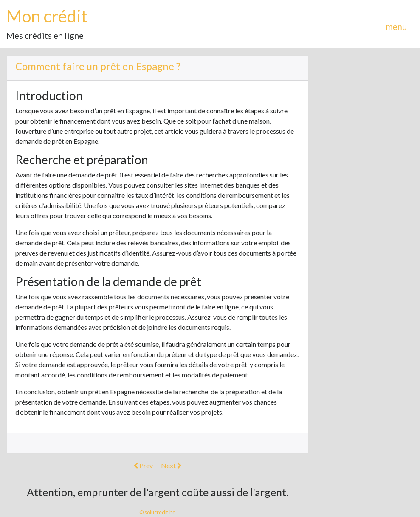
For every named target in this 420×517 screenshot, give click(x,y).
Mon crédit (47, 16)
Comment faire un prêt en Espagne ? (98, 66)
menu (396, 27)
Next (171, 465)
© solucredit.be (157, 512)
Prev (143, 465)
